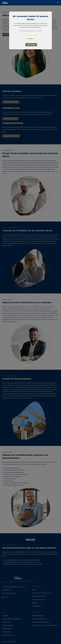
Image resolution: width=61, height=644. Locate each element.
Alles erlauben (31, 45)
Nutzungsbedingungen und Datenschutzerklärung (31, 31)
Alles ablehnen (31, 39)
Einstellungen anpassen (31, 35)
